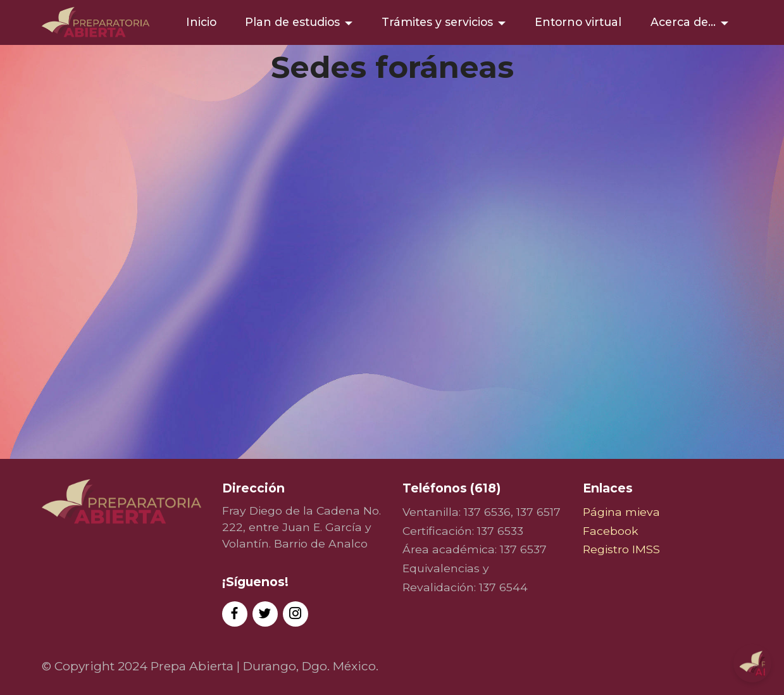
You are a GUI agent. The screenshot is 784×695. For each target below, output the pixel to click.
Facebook (611, 531)
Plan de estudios (292, 22)
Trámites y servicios (437, 22)
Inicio (201, 22)
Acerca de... (683, 22)
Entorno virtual (578, 22)
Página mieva (621, 512)
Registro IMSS (621, 549)
